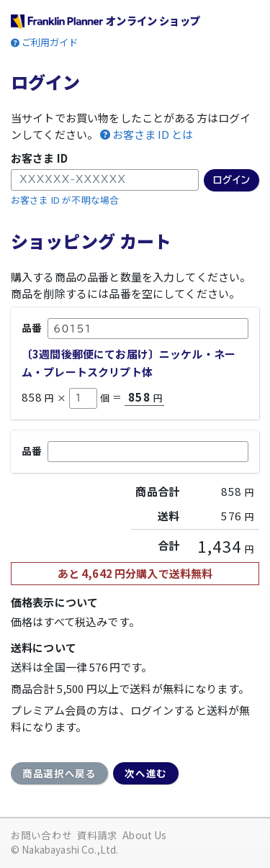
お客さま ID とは (153, 135)
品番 (32, 327)
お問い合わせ (41, 835)
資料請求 (98, 835)
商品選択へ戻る (59, 773)
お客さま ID (39, 158)
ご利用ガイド (50, 42)
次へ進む (146, 773)
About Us (144, 835)
